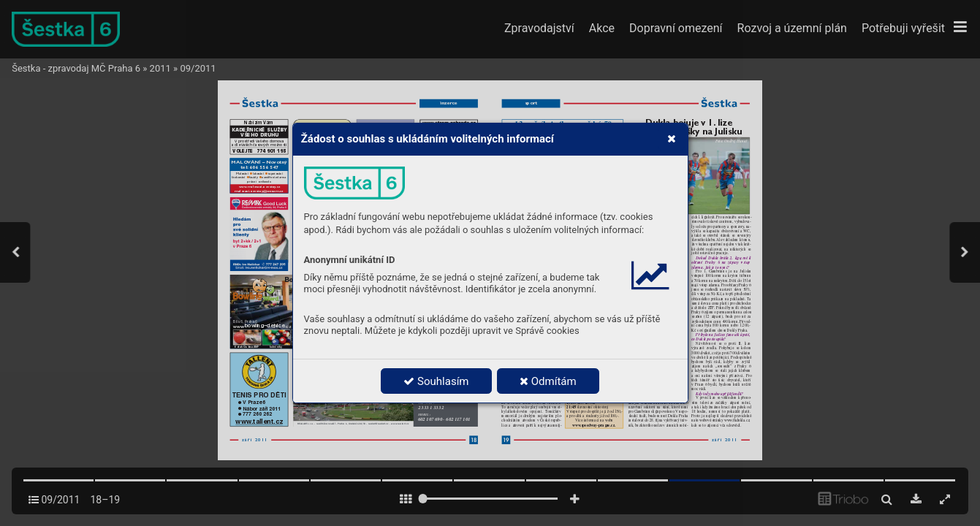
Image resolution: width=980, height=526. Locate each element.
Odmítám (548, 381)
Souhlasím (436, 381)
